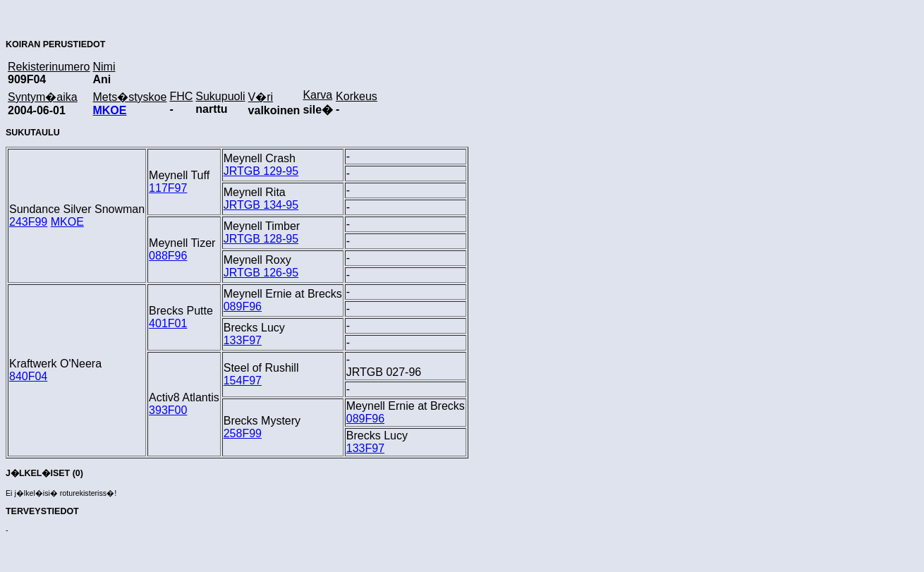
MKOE (109, 110)
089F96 (243, 306)
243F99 (28, 222)
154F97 (243, 381)
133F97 (243, 340)
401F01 (168, 323)
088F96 (168, 256)
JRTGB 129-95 (261, 171)
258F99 (243, 433)
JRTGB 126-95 (261, 273)
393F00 (168, 410)
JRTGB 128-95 (261, 239)
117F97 (168, 188)
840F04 (28, 376)
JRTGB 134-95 (261, 205)
